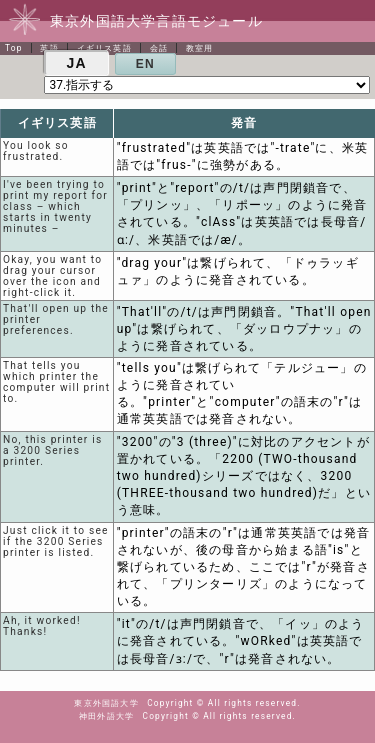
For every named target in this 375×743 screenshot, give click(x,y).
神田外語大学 (106, 716)
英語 (49, 48)
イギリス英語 (104, 48)
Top (14, 48)
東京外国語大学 (106, 703)
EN (145, 64)
